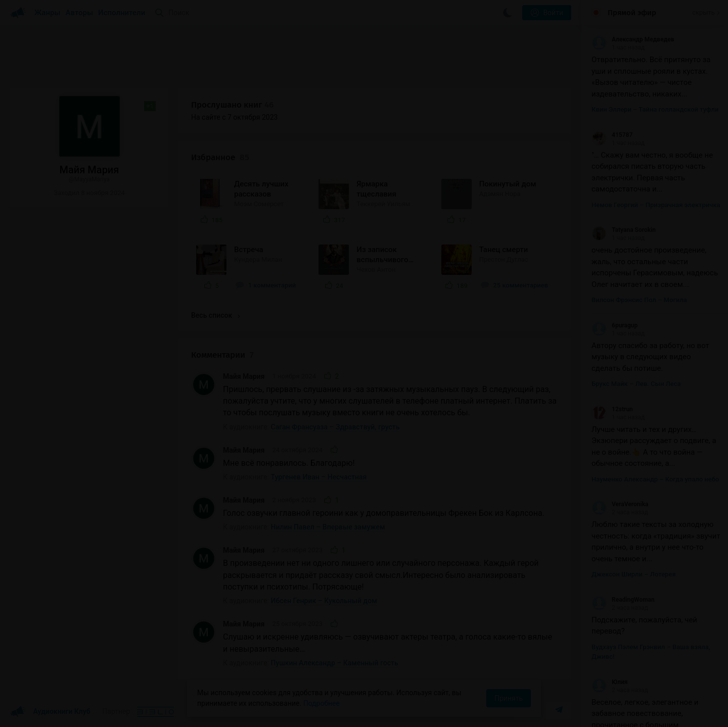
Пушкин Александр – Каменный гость (335, 663)
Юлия (610, 682)
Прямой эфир (632, 13)
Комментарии (222, 355)
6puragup (615, 325)
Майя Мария (244, 376)
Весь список (215, 315)
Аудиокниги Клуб (50, 712)
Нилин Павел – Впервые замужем (328, 527)
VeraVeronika (620, 504)
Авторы (80, 13)
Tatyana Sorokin (624, 230)
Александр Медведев (633, 39)
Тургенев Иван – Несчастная (319, 477)
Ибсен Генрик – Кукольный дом (324, 601)
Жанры (48, 13)
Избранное (220, 157)
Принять (509, 698)
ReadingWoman (623, 600)
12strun (612, 409)
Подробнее (322, 703)
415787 (612, 135)
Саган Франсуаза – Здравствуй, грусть (335, 427)
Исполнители (122, 13)
